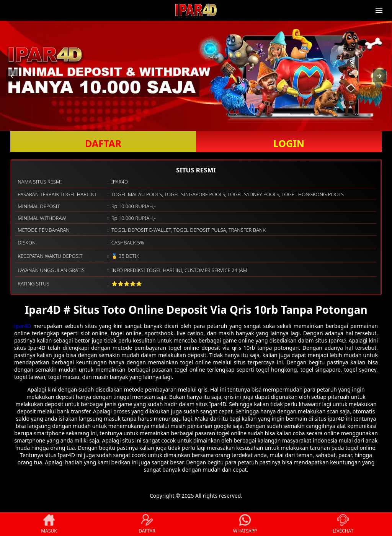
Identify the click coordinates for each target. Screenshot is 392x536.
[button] (13, 76)
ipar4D (23, 326)
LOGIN (289, 143)
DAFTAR (103, 143)
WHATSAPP (245, 524)
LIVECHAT (343, 524)
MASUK (49, 524)
